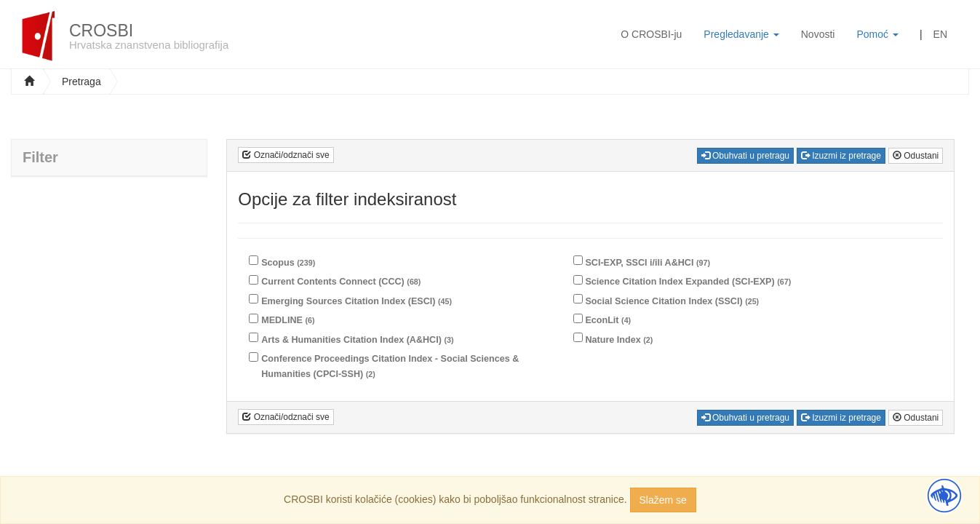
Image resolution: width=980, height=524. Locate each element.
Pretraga (81, 82)
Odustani (916, 156)
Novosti (818, 34)
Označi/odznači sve (286, 155)
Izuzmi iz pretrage (841, 156)
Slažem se (663, 500)
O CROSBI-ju (651, 34)
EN (940, 34)
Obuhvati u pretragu (745, 156)
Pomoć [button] (877, 34)
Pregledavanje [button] (741, 34)
